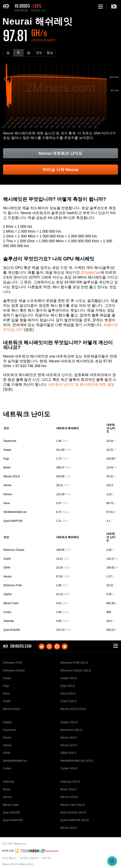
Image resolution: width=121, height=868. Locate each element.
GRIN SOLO (68, 753)
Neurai (7, 576)
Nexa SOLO (68, 693)
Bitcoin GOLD (12, 476)
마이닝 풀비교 (9, 858)
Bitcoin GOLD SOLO (73, 709)
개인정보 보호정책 (29, 858)
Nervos (8, 494)
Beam (7, 467)
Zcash (7, 559)
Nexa (7, 503)
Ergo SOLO (68, 686)
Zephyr (8, 594)
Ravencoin (10, 441)
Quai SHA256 (12, 630)
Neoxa (7, 485)
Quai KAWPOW (13, 521)
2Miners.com (20, 844)
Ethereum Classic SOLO (76, 670)
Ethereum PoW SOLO (74, 663)
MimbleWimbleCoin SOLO (77, 761)
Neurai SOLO (69, 745)
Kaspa (7, 450)
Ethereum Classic (14, 550)
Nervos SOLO (69, 797)
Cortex (7, 612)
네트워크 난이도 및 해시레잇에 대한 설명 (81, 384)
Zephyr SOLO (69, 722)
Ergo (6, 459)
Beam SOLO (69, 789)
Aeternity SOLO (70, 782)
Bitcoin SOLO (69, 828)
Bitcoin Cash (11, 603)
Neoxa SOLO (69, 737)
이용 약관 (46, 858)
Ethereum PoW (13, 585)
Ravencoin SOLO (72, 730)
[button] (100, 7)
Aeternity (9, 621)
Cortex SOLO (69, 768)
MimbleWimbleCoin (15, 512)
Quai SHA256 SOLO (73, 812)
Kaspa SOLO (69, 678)
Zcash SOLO (69, 701)
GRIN (7, 568)
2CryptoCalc (91, 272)
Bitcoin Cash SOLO (73, 805)
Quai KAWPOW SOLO (75, 820)
